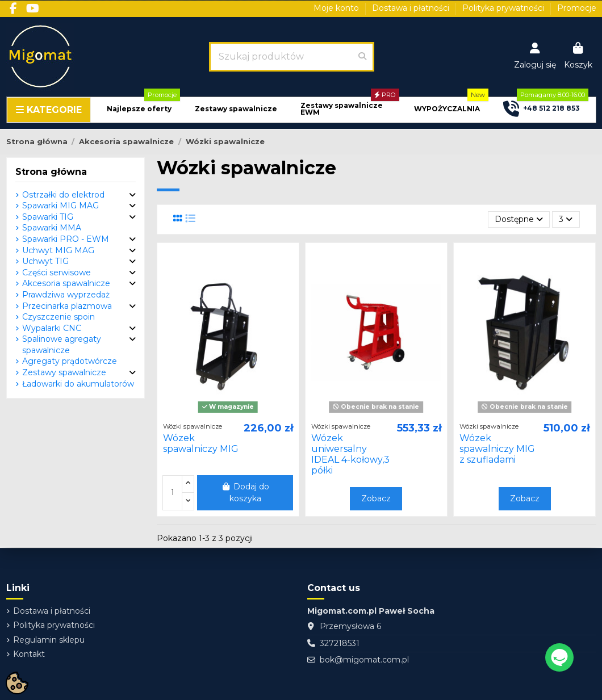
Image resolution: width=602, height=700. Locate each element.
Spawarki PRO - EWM (66, 239)
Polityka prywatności (504, 8)
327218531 (340, 643)
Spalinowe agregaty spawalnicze (62, 345)
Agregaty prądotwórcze (70, 361)
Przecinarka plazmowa (67, 306)
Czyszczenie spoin (58, 317)
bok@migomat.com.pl (364, 660)
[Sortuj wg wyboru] (519, 219)
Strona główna (51, 172)
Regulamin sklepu (49, 640)
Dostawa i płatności (412, 8)
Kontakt (29, 654)
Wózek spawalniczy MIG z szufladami (497, 449)
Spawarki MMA (52, 228)
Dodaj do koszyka (245, 492)
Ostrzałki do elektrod (63, 195)
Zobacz (376, 498)
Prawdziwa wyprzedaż (66, 295)
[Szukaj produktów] (362, 57)
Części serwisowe (57, 273)
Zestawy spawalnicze (64, 372)
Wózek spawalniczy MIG (201, 443)
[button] (139, 109)
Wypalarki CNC (52, 328)
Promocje (577, 8)
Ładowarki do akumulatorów (78, 384)
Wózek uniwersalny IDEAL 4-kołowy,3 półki (350, 454)
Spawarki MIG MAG (60, 206)
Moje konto (337, 8)
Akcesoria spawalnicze (66, 283)
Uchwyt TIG (45, 261)
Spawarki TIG (48, 217)
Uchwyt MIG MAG (58, 250)
